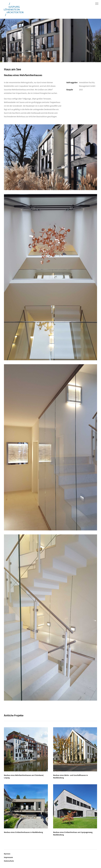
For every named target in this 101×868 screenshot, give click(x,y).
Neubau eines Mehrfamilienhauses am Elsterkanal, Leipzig (24, 777)
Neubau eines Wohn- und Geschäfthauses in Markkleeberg (70, 777)
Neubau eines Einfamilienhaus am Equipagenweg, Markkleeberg (73, 834)
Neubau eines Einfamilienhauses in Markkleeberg (23, 832)
